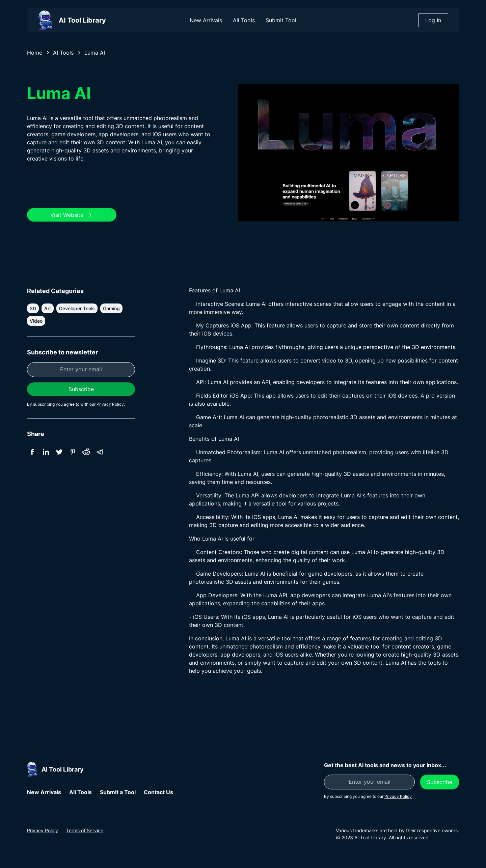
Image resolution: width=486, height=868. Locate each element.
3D (33, 308)
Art (48, 308)
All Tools (244, 20)
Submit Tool (281, 20)
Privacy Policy (43, 830)
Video (36, 321)
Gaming (111, 308)
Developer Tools (77, 308)
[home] (70, 20)
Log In (433, 20)
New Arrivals (206, 20)
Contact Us (158, 792)
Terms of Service (85, 830)
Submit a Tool (118, 792)
